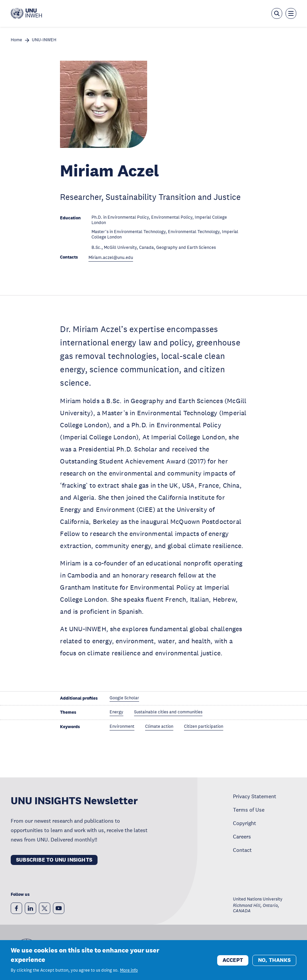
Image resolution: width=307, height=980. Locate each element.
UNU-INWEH (44, 40)
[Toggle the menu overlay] (291, 13)
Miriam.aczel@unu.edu (111, 258)
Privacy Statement (255, 796)
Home (16, 40)
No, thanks (274, 964)
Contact (242, 850)
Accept (233, 964)
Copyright (244, 823)
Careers (242, 836)
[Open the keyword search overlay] (277, 13)
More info (129, 974)
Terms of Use (249, 810)
